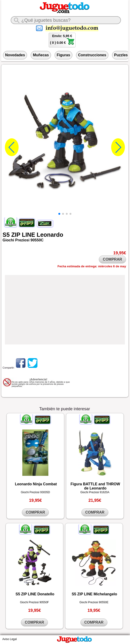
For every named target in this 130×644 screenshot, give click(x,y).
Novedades (15, 55)
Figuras (63, 55)
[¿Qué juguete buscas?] (66, 20)
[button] (59, 214)
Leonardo (50, 235)
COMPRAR (112, 259)
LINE (28, 235)
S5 (6, 235)
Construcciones (92, 55)
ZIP (16, 235)
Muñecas (41, 55)
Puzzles (121, 55)
